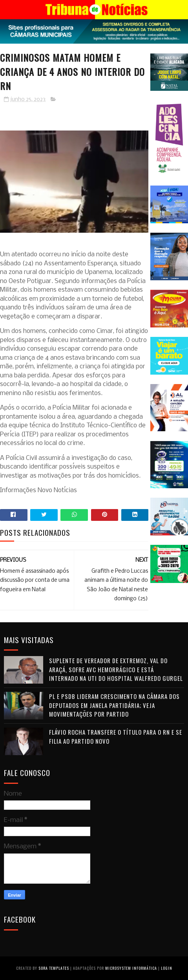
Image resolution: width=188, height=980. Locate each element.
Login (167, 968)
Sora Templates (54, 968)
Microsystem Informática (131, 968)
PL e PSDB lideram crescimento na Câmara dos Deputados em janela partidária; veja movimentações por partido (114, 705)
